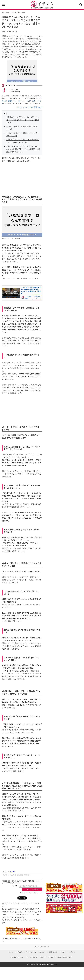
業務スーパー (12, 101)
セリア (28, 101)
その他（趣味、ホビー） (19, 13)
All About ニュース (17, 957)
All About (72, 952)
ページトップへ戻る (42, 947)
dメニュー (43, 952)
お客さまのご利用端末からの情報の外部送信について (56, 957)
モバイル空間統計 (32, 957)
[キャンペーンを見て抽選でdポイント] (64, 891)
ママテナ (63, 952)
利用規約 (19, 952)
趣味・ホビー (6, 13)
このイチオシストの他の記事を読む (29, 107)
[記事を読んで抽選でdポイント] (64, 908)
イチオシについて (31, 952)
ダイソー (22, 101)
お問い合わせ (53, 952)
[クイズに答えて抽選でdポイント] (64, 898)
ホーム (11, 952)
